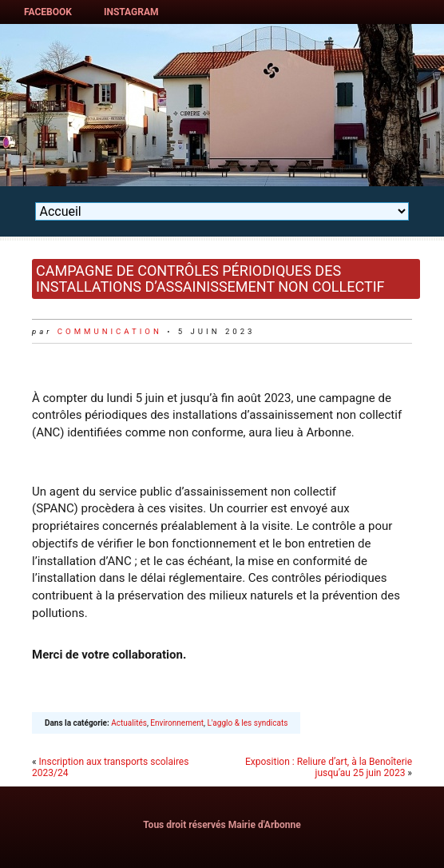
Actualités (129, 723)
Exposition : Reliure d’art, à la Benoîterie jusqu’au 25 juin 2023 (329, 767)
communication (110, 331)
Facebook (48, 12)
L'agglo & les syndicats (247, 723)
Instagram (131, 12)
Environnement (177, 723)
